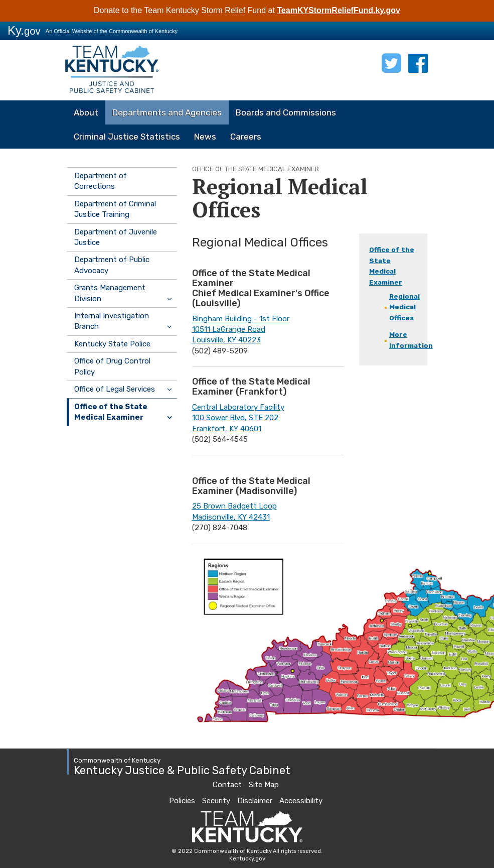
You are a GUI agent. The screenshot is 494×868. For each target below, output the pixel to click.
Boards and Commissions (286, 112)
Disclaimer (255, 801)
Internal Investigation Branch (112, 321)
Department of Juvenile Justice (116, 237)
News (205, 137)
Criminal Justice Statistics (127, 137)
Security (216, 801)
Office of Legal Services (115, 389)
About (86, 112)
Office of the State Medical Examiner (111, 412)
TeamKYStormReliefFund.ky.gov (339, 10)
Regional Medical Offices (404, 307)
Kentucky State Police (112, 344)
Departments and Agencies (167, 112)
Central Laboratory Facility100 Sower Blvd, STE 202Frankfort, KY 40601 (238, 418)
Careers (246, 137)
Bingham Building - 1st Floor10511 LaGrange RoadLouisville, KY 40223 (241, 330)
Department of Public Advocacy (112, 265)
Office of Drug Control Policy (112, 366)
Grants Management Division (110, 293)
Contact (227, 785)
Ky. (24, 30)
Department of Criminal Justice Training (115, 209)
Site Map (264, 785)
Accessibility (301, 801)
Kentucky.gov (247, 859)
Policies (182, 801)
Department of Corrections (101, 181)
